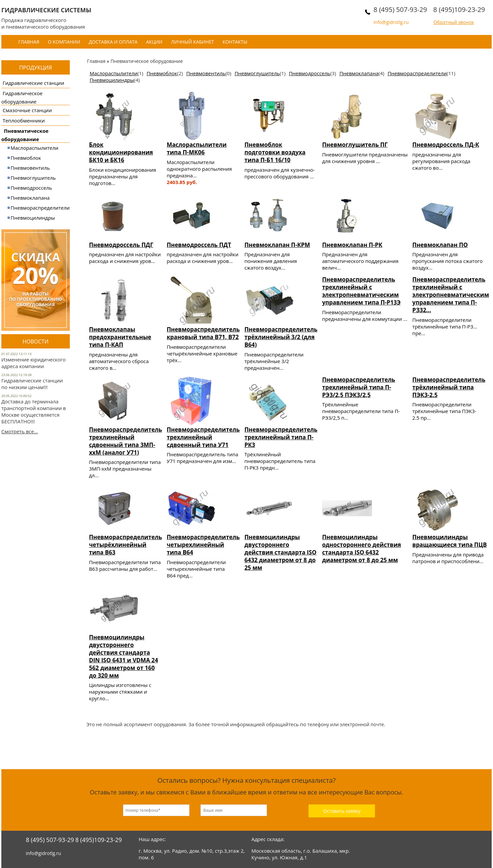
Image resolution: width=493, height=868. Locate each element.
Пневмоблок (26, 158)
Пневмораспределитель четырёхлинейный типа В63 (126, 545)
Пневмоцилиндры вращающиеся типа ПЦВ (449, 541)
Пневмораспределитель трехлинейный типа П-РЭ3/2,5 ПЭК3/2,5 (359, 387)
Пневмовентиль (30, 168)
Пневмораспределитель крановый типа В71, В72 (203, 333)
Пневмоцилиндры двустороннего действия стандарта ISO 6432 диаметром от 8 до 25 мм (280, 552)
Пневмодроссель (31, 188)
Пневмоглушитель (33, 178)
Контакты (235, 42)
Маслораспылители (35, 148)
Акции (154, 42)
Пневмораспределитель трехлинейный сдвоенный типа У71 (203, 437)
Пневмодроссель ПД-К (446, 145)
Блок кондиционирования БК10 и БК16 (121, 152)
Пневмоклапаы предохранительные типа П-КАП (120, 337)
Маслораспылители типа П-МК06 (196, 148)
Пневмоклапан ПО (440, 245)
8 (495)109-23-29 (459, 9)
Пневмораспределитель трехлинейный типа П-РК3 (281, 437)
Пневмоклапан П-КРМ (277, 245)
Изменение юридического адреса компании (34, 363)
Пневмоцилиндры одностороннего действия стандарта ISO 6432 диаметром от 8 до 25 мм (362, 548)
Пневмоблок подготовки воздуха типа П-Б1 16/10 (275, 152)
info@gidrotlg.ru (391, 22)
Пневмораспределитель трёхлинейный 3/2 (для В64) (281, 337)
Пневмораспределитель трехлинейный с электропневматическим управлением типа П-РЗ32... (451, 295)
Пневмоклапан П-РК (352, 245)
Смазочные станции (27, 110)
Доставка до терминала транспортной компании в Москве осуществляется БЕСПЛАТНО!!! (34, 411)
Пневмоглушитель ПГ (355, 145)
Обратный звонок (454, 22)
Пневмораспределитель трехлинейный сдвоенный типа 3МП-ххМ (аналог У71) (126, 441)
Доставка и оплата (113, 42)
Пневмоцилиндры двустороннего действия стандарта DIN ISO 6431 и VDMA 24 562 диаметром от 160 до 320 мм (124, 656)
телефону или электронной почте (346, 724)
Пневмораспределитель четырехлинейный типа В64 (203, 545)
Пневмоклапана (30, 198)
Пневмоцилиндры (33, 218)
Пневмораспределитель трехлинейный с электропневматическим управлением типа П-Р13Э (361, 291)
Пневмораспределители (40, 208)
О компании (64, 42)
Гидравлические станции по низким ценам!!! (32, 384)
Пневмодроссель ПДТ (199, 245)
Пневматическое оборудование (146, 61)
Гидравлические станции (33, 83)
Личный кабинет (192, 42)
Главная (29, 42)
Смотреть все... (20, 431)
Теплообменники (24, 120)
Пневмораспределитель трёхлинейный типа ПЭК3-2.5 (449, 387)
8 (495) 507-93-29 (400, 9)
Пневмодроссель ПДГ (121, 245)
